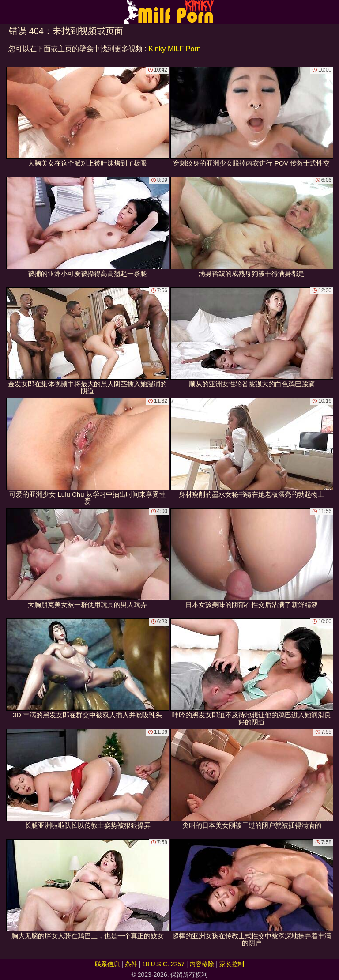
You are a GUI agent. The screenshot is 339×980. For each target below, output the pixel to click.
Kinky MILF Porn (174, 49)
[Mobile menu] (8, 12)
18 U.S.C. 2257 (163, 964)
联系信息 (107, 964)
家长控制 (232, 964)
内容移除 (202, 964)
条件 (131, 964)
